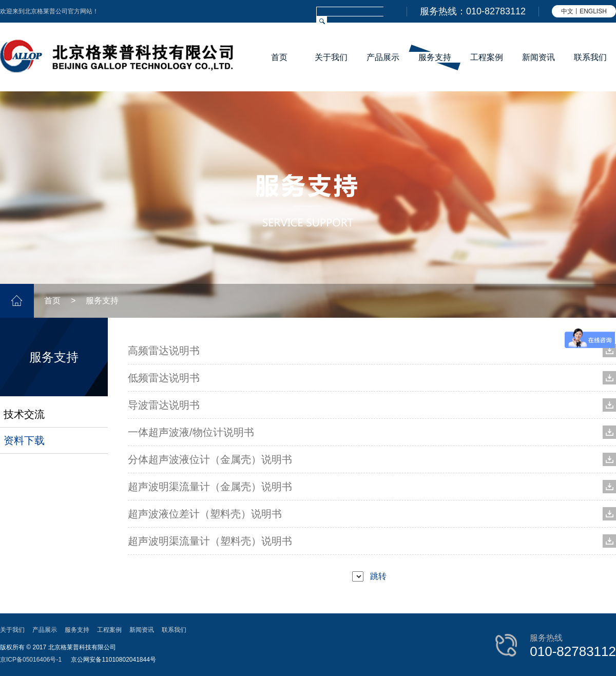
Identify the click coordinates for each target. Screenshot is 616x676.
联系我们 (590, 57)
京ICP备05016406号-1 (31, 660)
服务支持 (435, 57)
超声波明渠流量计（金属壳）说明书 (210, 487)
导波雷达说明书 (164, 405)
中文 (567, 11)
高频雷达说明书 (164, 351)
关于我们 (331, 57)
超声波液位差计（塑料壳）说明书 (205, 514)
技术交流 (24, 414)
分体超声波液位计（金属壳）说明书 (210, 459)
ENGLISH (593, 11)
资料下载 (24, 440)
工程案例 (487, 57)
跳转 (378, 576)
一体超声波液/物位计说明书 (191, 432)
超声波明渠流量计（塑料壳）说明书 (210, 541)
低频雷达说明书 (164, 378)
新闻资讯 (538, 57)
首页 (279, 57)
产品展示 (383, 57)
